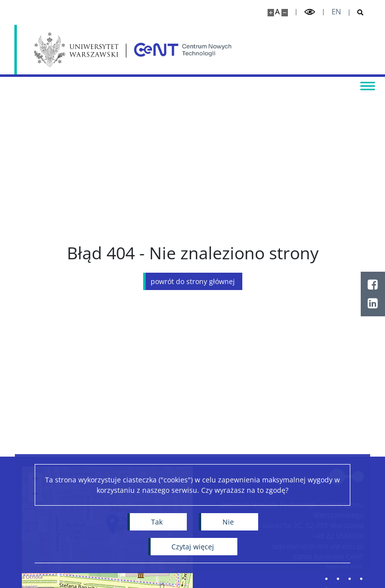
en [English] (336, 12)
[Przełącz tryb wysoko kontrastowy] (310, 12)
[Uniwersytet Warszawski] (77, 50)
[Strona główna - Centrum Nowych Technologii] (183, 50)
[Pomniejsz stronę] (285, 13)
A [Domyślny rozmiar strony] (277, 12)
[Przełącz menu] (368, 85)
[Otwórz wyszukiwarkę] (357, 13)
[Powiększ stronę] (271, 13)
